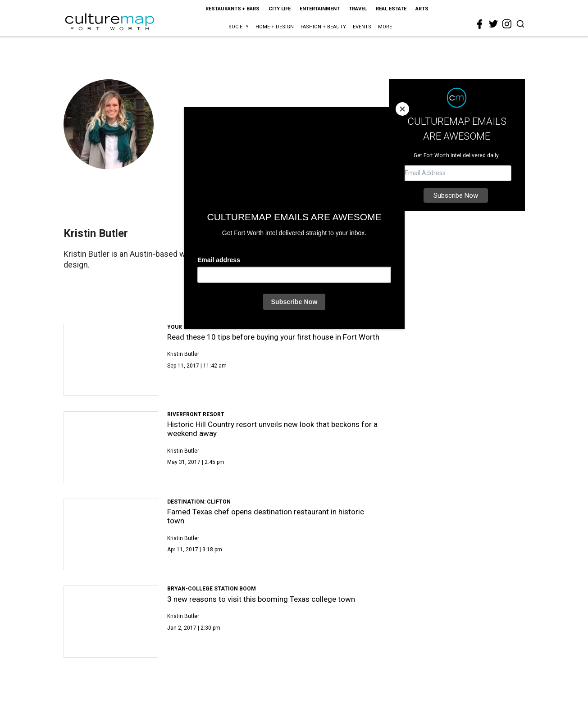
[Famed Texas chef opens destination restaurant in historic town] (111, 535)
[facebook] (480, 24)
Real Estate (391, 9)
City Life (280, 9)
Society (239, 27)
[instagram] (507, 24)
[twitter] (493, 24)
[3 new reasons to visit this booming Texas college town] (111, 622)
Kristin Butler (183, 354)
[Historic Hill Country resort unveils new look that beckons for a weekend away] (111, 447)
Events (362, 27)
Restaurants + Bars (232, 9)
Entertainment (320, 9)
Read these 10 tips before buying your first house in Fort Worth (273, 337)
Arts (422, 9)
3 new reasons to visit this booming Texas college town (261, 599)
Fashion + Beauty (323, 27)
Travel (358, 9)
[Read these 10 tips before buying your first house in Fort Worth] (111, 360)
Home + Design (275, 27)
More (385, 27)
